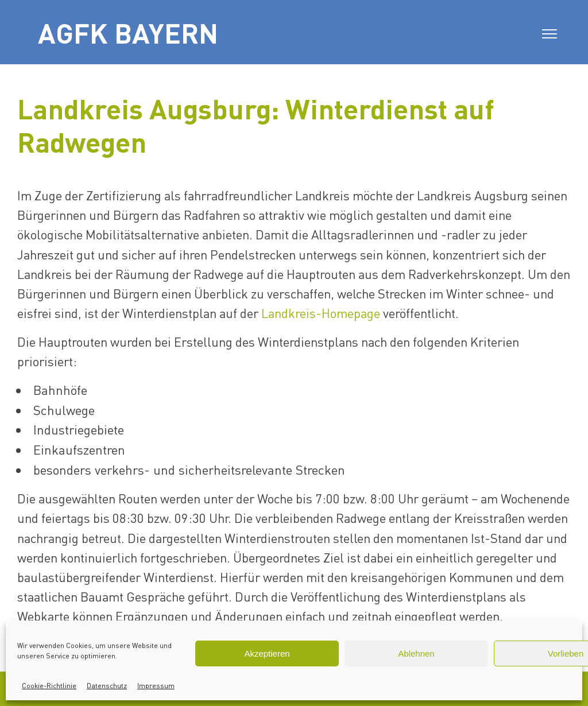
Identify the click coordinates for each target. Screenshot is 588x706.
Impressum (156, 686)
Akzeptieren (267, 653)
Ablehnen (416, 653)
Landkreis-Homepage (321, 313)
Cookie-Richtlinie (49, 686)
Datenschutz (107, 686)
